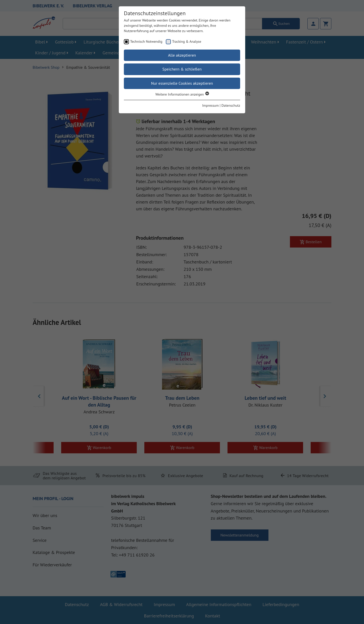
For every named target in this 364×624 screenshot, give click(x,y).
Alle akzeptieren (182, 55)
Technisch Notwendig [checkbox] (146, 41)
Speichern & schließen (182, 69)
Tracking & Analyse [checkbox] (187, 41)
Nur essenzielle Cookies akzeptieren (182, 83)
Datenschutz (231, 105)
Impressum (211, 105)
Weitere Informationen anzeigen (182, 94)
